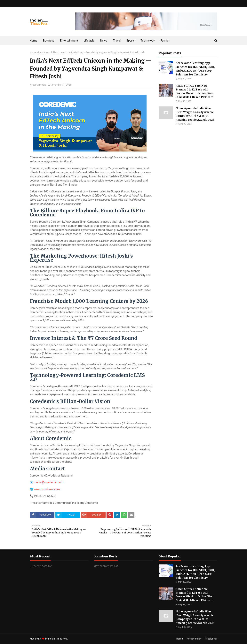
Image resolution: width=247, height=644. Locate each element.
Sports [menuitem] (131, 41)
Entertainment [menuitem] (69, 41)
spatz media (39, 85)
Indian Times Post (58, 639)
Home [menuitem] (34, 41)
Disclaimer (211, 639)
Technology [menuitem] (148, 41)
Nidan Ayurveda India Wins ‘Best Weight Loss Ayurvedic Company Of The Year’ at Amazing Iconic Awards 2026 (195, 114)
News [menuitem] (104, 41)
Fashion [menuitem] (165, 41)
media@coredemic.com (48, 482)
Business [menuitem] (49, 41)
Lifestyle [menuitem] (89, 41)
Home (33, 52)
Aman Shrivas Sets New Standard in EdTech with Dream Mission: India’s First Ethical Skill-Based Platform (195, 91)
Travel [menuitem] (117, 41)
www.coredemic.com (47, 489)
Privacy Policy (194, 639)
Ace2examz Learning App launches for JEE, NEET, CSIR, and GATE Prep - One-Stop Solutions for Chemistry (195, 69)
